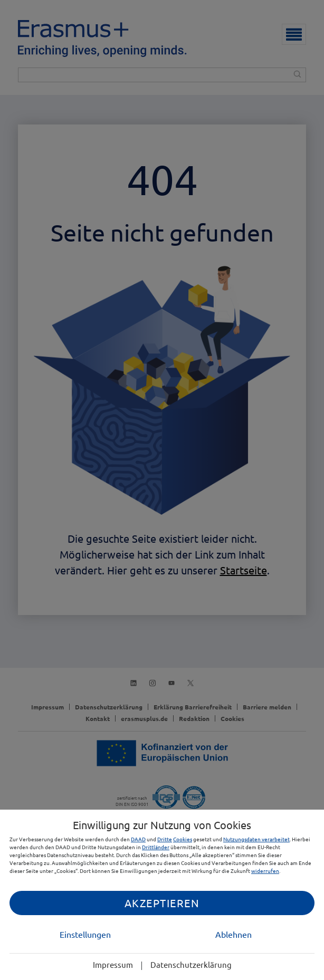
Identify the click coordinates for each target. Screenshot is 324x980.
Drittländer (156, 847)
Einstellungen (85, 934)
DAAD (138, 839)
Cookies (183, 839)
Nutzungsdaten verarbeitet (256, 839)
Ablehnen (234, 934)
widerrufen (265, 871)
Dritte (165, 839)
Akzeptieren (162, 903)
